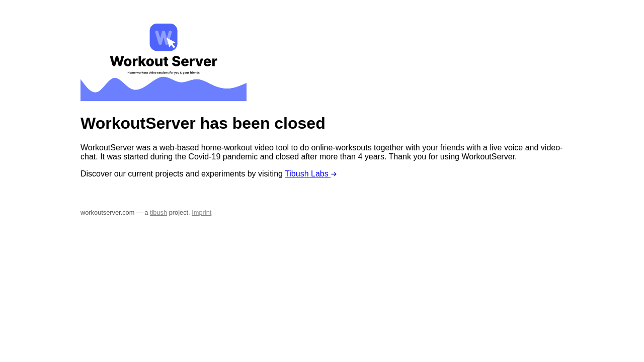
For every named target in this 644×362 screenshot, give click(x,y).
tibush (158, 212)
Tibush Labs (311, 174)
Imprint (202, 212)
